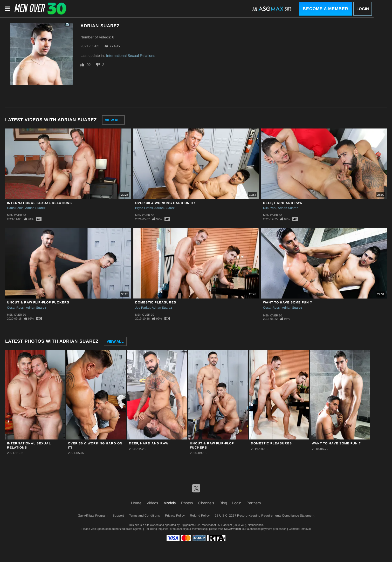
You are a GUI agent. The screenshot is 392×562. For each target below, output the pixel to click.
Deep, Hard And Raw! (283, 203)
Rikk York (270, 208)
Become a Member (326, 9)
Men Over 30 (16, 215)
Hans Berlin (15, 208)
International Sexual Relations (131, 56)
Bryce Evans (144, 208)
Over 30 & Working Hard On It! (165, 203)
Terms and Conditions (144, 516)
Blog (223, 503)
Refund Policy (200, 516)
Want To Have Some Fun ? (288, 302)
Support (118, 516)
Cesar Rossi (16, 308)
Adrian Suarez (35, 208)
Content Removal (300, 529)
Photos (187, 503)
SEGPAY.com (232, 529)
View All (113, 120)
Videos (152, 503)
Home (136, 503)
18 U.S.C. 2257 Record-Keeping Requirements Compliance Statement (264, 516)
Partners (254, 503)
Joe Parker (143, 308)
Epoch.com (104, 529)
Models (170, 503)
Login (363, 9)
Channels (206, 503)
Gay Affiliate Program (93, 516)
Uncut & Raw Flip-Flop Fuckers (38, 302)
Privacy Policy (175, 516)
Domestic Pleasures (156, 302)
